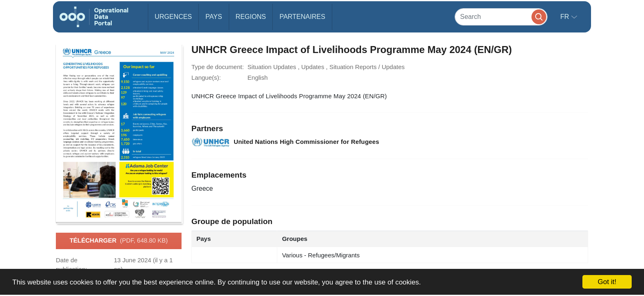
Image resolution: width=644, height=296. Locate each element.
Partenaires (302, 17)
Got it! (607, 282)
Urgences (174, 17)
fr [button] (566, 17)
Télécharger (118, 241)
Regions (251, 17)
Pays (214, 17)
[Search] (501, 17)
